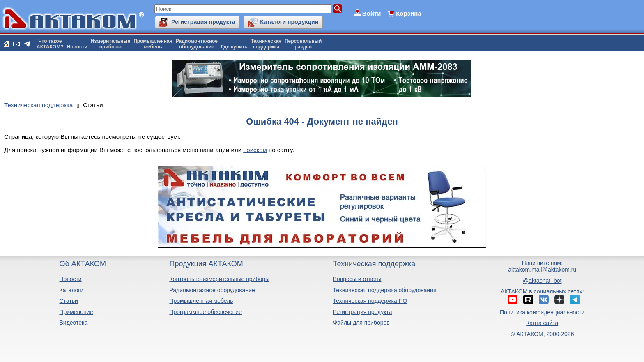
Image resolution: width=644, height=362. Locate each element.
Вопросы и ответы (357, 279)
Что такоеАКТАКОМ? (50, 44)
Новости (77, 47)
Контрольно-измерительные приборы (219, 279)
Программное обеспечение (206, 312)
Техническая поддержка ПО (370, 301)
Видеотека (73, 323)
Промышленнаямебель (153, 44)
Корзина (408, 13)
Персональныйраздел (303, 44)
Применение (76, 312)
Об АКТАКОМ (82, 264)
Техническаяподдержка (266, 44)
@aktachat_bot (542, 281)
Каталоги (71, 290)
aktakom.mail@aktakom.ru (542, 270)
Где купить (234, 47)
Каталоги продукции (289, 22)
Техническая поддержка (374, 264)
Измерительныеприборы (110, 44)
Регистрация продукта (203, 22)
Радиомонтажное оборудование (212, 290)
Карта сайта (542, 323)
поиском (255, 150)
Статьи (68, 301)
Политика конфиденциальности (542, 312)
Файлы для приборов (361, 323)
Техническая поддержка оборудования (385, 290)
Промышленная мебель (201, 301)
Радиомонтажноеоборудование (197, 44)
